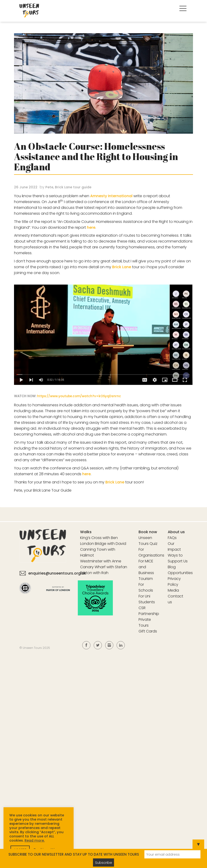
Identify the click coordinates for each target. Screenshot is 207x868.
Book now (148, 532)
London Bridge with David (103, 544)
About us (176, 532)
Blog (172, 567)
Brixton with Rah (94, 573)
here (91, 227)
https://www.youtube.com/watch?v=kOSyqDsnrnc (79, 396)
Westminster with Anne (101, 561)
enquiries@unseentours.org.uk (57, 573)
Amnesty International (111, 196)
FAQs (172, 538)
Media (173, 590)
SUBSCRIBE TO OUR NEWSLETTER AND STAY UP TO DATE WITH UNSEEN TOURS (74, 854)
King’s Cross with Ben (99, 538)
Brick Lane (122, 267)
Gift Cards (148, 631)
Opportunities (180, 573)
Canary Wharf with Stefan (104, 567)
